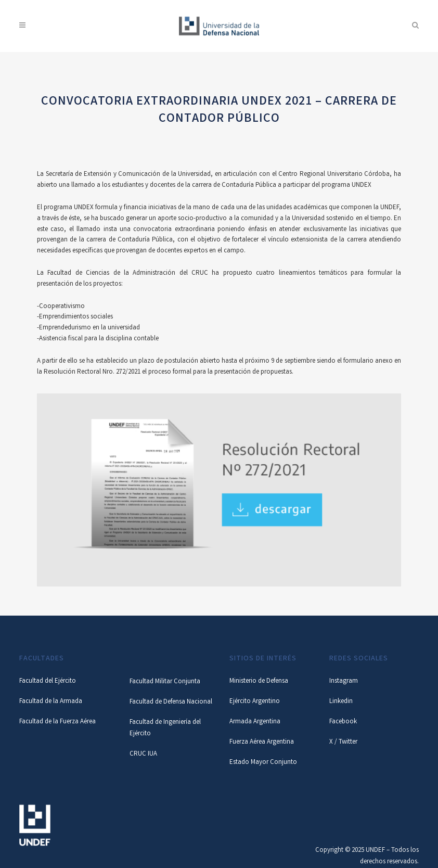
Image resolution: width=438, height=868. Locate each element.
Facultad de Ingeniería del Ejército (165, 728)
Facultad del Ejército (48, 681)
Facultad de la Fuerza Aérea (57, 722)
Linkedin (341, 702)
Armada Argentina (255, 722)
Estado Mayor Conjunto (263, 763)
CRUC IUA (143, 754)
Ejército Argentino (255, 702)
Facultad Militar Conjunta (165, 682)
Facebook (343, 722)
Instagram (344, 681)
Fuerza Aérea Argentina (262, 742)
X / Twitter (343, 742)
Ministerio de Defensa (259, 681)
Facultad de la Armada (51, 702)
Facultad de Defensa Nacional (171, 702)
